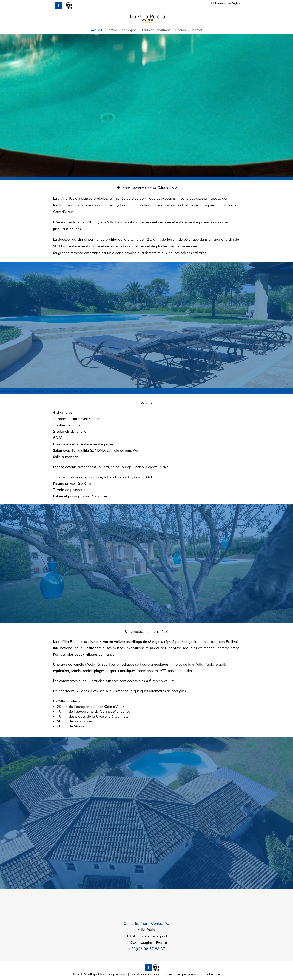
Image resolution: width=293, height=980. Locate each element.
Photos (181, 30)
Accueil (96, 30)
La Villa (112, 30)
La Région (129, 30)
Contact (196, 30)
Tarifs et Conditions (156, 30)
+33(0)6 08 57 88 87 (147, 949)
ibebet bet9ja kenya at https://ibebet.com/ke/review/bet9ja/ (48, 391)
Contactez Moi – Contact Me (147, 923)
